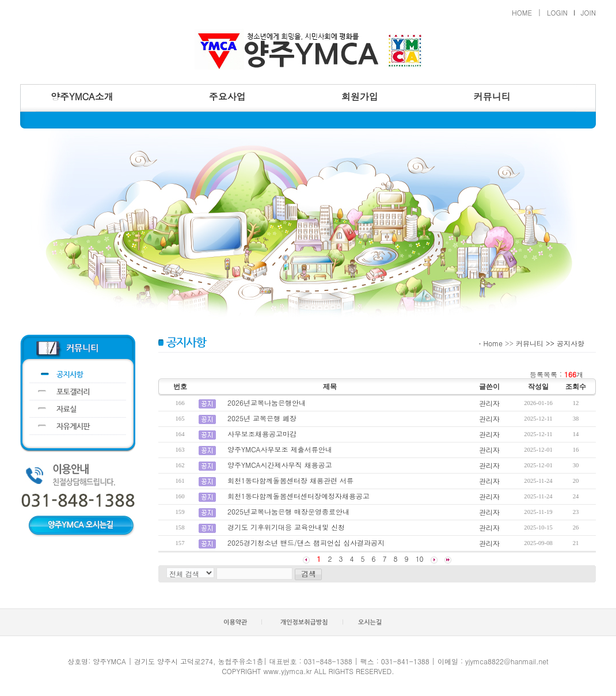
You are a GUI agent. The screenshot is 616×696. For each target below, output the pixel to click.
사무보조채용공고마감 (262, 434)
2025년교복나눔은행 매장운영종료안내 (288, 511)
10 (420, 559)
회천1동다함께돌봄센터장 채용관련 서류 (290, 480)
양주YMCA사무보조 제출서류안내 (280, 449)
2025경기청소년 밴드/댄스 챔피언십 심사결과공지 (306, 542)
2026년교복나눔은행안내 (267, 402)
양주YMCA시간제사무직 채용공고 (280, 465)
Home (493, 343)
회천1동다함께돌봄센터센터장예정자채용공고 (299, 496)
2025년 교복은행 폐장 (262, 418)
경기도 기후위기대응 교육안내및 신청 (286, 527)
